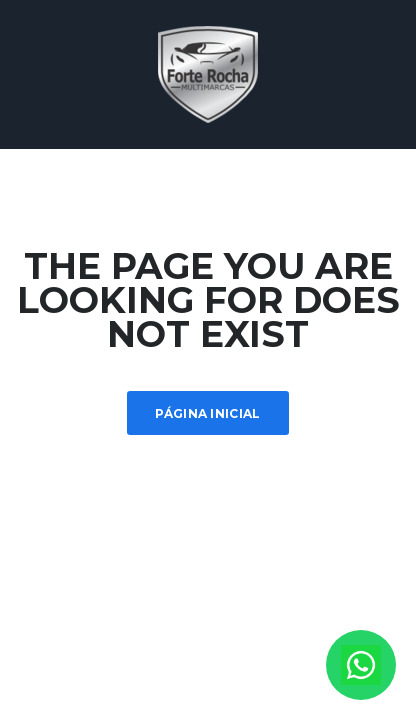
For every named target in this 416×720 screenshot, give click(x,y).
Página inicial (207, 413)
